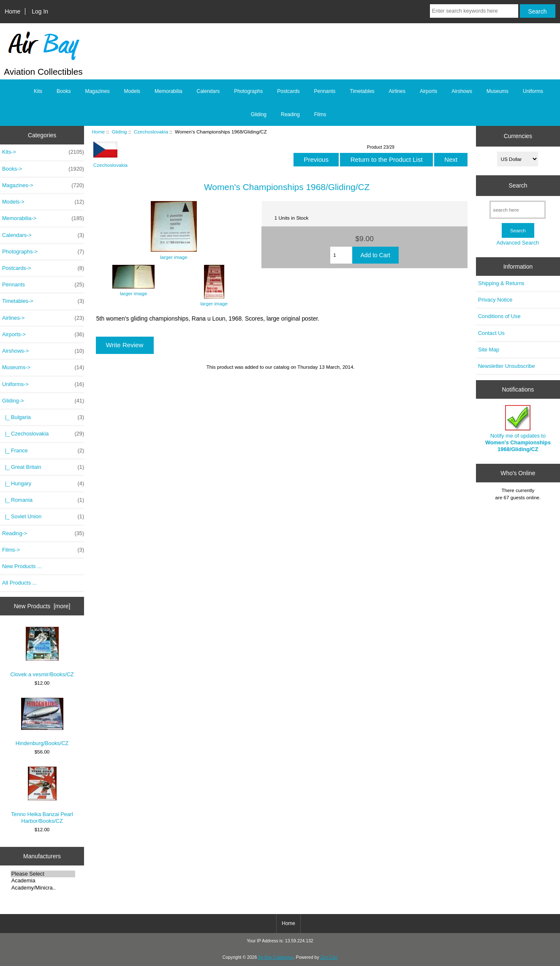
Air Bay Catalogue (276, 957)
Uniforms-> (43, 384)
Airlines (397, 91)
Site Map (489, 350)
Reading (290, 114)
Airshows (462, 91)
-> (43, 401)
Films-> (43, 550)
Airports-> (43, 335)
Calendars (208, 91)
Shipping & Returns (501, 283)
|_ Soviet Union (43, 517)
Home (12, 11)
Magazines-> (43, 185)
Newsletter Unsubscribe (507, 366)
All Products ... (19, 583)
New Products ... (22, 566)
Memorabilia (168, 91)
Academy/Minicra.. (43, 888)
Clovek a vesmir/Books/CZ (42, 652)
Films (320, 114)
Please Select (43, 874)
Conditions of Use (499, 316)
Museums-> (43, 367)
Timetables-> (43, 301)
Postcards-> (43, 268)
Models (132, 91)
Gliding (119, 132)
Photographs (248, 91)
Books (64, 91)
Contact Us (491, 333)
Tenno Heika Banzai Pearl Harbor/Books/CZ (42, 795)
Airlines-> (43, 318)
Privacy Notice (495, 300)
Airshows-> (43, 351)
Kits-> (43, 152)
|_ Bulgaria (43, 417)
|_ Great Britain (43, 467)
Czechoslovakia (151, 132)
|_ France (43, 451)
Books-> (43, 169)
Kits (38, 91)
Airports (428, 91)
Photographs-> (43, 252)
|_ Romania (43, 500)
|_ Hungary (43, 484)
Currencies (518, 136)
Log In (40, 11)
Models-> (43, 202)
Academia (43, 881)
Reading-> (43, 533)
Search (518, 185)
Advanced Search (518, 243)
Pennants (325, 91)
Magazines (97, 91)
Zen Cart (329, 957)
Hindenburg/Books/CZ (42, 722)
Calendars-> (43, 235)
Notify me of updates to (518, 429)
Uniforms (533, 91)
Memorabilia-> (43, 218)
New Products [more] (42, 606)
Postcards (288, 91)
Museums (497, 91)
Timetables (362, 91)
